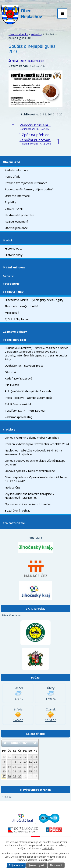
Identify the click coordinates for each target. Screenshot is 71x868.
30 (4, 757)
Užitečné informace (17, 196)
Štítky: (13, 61)
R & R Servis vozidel (18, 404)
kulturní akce (36, 61)
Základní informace (17, 170)
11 (30, 762)
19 (35, 767)
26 (35, 771)
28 (9, 776)
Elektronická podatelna (19, 215)
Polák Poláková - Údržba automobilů (28, 398)
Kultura (8, 275)
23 (20, 771)
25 (30, 771)
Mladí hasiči (12, 313)
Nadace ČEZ (13, 487)
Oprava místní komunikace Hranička (28, 504)
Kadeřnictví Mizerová (18, 378)
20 (4, 771)
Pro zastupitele (14, 523)
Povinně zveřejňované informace (26, 183)
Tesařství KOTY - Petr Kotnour (25, 410)
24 (25, 771)
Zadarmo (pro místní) (18, 417)
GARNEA (10, 372)
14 (9, 767)
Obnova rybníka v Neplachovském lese (30, 471)
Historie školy (14, 255)
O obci (7, 240)
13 (4, 767)
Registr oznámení (16, 221)
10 (25, 762)
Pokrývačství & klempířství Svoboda (28, 391)
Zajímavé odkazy (15, 332)
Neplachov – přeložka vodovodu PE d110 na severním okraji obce (33, 452)
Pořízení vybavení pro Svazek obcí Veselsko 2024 (37, 444)
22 (14, 771)
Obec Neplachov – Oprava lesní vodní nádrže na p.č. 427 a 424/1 (36, 479)
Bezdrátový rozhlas (18, 510)
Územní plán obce (16, 228)
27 (4, 776)
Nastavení (56, 865)
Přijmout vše (16, 865)
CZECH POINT (14, 209)
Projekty (9, 429)
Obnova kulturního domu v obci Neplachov (32, 437)
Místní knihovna (14, 267)
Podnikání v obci (14, 340)
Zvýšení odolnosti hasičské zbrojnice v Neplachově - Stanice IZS (29, 496)
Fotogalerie (11, 284)
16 (20, 767)
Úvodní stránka (18, 34)
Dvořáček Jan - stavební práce (24, 366)
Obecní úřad (11, 162)
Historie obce (14, 248)
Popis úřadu (12, 176)
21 (9, 771)
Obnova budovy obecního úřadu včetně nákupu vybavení (35, 462)
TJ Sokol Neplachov (17, 319)
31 (9, 757)
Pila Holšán (12, 385)
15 (14, 767)
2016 (23, 61)
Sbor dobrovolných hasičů (21, 306)
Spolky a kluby (13, 292)
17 (25, 767)
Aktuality (37, 34)
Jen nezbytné (37, 865)
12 (35, 762)
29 (14, 776)
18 (30, 767)
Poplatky (10, 202)
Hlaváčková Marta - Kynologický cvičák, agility (34, 300)
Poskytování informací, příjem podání (29, 189)
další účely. (48, 848)
